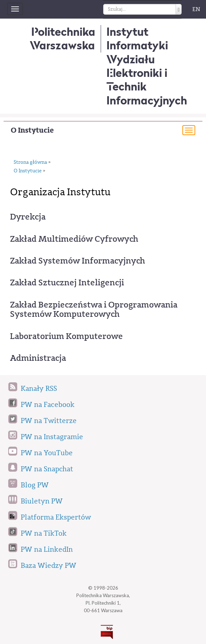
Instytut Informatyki (137, 38)
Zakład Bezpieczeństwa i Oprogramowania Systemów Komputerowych (94, 309)
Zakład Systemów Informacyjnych (78, 261)
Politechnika (63, 38)
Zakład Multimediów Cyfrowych (74, 239)
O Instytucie (32, 130)
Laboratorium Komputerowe (66, 336)
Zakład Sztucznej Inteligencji (67, 282)
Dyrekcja (28, 217)
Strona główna (30, 162)
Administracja (38, 358)
